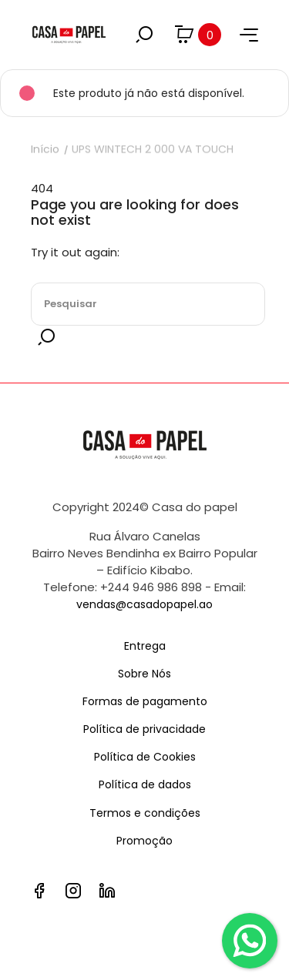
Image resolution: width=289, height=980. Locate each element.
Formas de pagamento (145, 701)
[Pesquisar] (148, 304)
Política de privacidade (144, 729)
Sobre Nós (144, 674)
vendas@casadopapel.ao (144, 604)
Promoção (144, 841)
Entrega (145, 646)
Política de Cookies (145, 757)
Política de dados (145, 784)
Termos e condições (145, 813)
